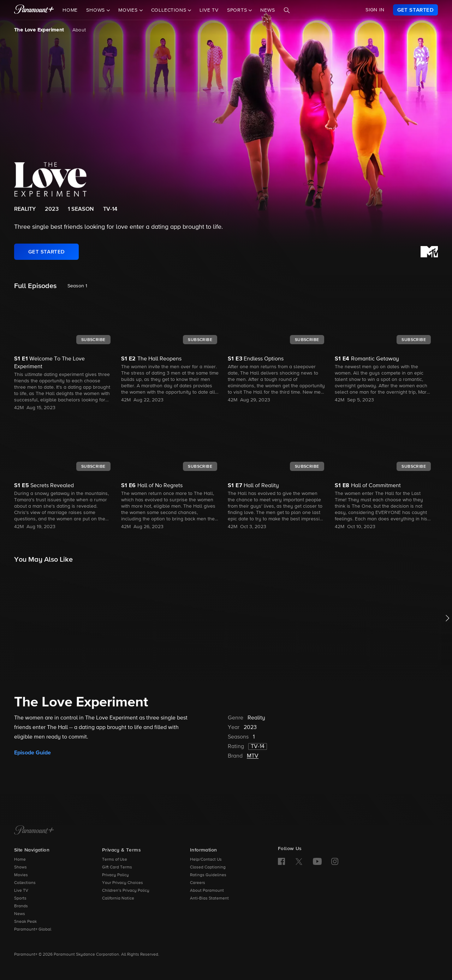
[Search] (287, 10)
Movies (21, 875)
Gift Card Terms (117, 867)
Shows (20, 867)
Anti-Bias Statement (209, 898)
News (267, 10)
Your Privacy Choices (123, 883)
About (79, 30)
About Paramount (207, 891)
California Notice (118, 898)
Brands (21, 906)
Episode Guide (32, 753)
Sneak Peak (25, 922)
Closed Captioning (208, 867)
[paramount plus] (34, 10)
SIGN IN (375, 10)
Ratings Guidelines (208, 875)
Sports (20, 898)
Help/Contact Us (206, 860)
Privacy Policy (115, 875)
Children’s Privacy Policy (126, 891)
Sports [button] (238, 10)
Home (70, 10)
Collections (25, 883)
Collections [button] (170, 10)
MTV (253, 756)
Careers (198, 883)
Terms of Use (115, 860)
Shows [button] (96, 10)
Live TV (209, 10)
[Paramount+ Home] (34, 831)
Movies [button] (129, 10)
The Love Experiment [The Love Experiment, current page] (39, 30)
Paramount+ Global (33, 930)
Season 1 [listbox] (77, 286)
